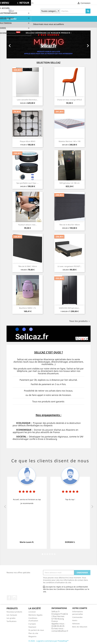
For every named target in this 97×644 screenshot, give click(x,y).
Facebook (9, 598)
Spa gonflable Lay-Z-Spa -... (28, 183)
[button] (13, 44)
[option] (49, 44)
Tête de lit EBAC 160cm (28, 266)
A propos (32, 624)
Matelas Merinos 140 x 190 (70, 141)
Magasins (32, 636)
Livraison (32, 612)
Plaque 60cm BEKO (28, 141)
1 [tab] (42, 554)
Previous (5, 507)
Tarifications (12, 621)
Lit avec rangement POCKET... (70, 266)
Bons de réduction (80, 627)
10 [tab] (50, 554)
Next (92, 507)
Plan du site (33, 633)
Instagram (15, 598)
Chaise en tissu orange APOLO (69, 100)
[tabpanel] (27, 506)
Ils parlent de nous (36, 630)
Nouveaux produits (14, 612)
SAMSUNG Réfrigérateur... (69, 308)
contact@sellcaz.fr (60, 631)
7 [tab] (47, 554)
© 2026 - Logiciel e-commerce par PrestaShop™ (48, 641)
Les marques (12, 615)
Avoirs (75, 620)
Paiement (32, 627)
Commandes (77, 617)
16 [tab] (55, 554)
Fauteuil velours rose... (28, 225)
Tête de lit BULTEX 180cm (69, 225)
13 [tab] (52, 554)
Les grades (11, 618)
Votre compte (80, 608)
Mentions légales (35, 615)
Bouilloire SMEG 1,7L (28, 308)
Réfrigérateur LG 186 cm (69, 183)
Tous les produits (80, 321)
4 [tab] (45, 554)
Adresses (76, 624)
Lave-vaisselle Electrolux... (28, 100)
